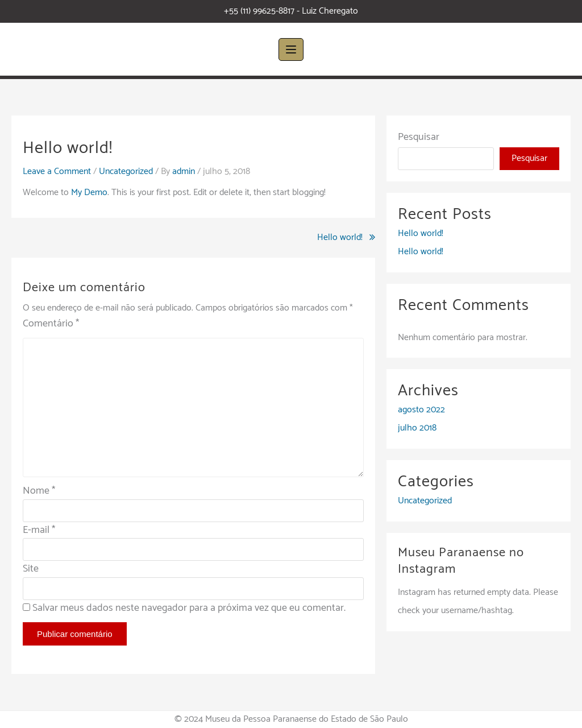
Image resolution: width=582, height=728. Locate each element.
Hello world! (340, 238)
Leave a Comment (57, 171)
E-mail (39, 530)
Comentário (51, 324)
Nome (39, 491)
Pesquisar (419, 137)
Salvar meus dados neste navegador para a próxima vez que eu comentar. (189, 608)
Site (31, 569)
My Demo (89, 193)
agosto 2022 (421, 410)
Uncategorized (126, 171)
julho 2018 (417, 428)
